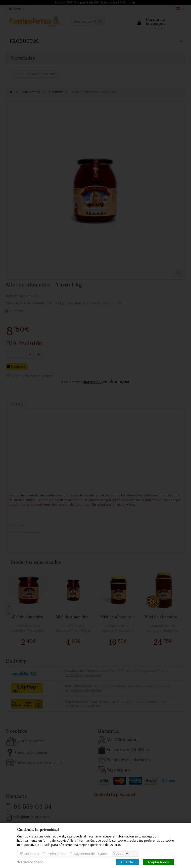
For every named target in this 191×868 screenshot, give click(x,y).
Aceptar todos (158, 862)
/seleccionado (30, 862)
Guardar (128, 862)
